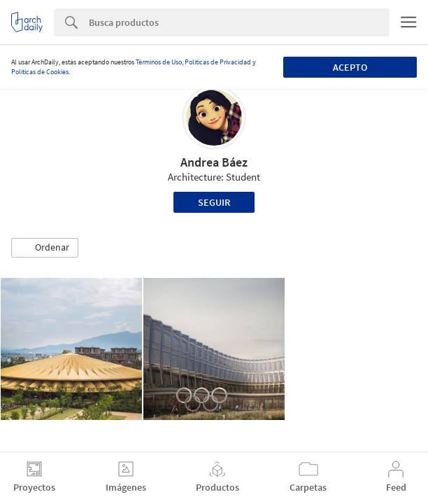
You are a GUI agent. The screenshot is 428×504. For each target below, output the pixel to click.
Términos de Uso (159, 62)
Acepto (350, 67)
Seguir (214, 202)
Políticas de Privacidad (218, 62)
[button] (45, 248)
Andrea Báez (214, 162)
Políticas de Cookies (40, 72)
